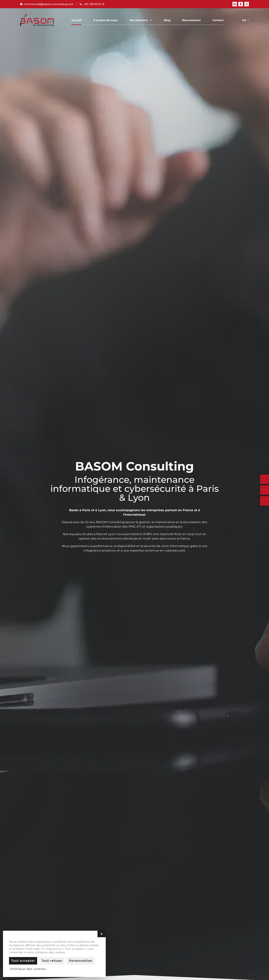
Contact (218, 20)
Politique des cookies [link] (28, 969)
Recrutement (191, 20)
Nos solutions (141, 20)
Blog (167, 20)
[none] (245, 20)
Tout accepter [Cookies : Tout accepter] (23, 961)
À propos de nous (105, 20)
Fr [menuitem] (244, 20)
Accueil (76, 20)
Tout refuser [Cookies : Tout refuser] (52, 961)
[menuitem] (245, 20)
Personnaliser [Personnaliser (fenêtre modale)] (81, 961)
